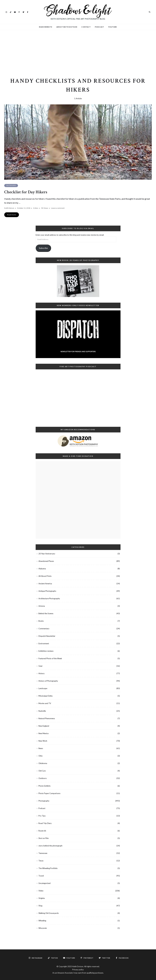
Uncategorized (44, 883)
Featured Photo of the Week (50, 658)
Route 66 (42, 831)
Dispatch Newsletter (47, 636)
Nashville (42, 711)
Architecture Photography (49, 598)
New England (44, 726)
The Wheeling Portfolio (48, 868)
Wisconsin (43, 928)
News (41, 748)
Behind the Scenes (46, 613)
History (42, 673)
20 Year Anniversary (47, 554)
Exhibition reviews (46, 651)
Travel (41, 876)
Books (41, 621)
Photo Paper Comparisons (49, 793)
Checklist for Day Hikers (26, 192)
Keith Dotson (9, 208)
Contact (86, 27)
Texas (41, 861)
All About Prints (45, 576)
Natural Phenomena (47, 718)
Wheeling (42, 921)
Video (41, 891)
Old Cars (42, 771)
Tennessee (43, 853)
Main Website (46, 27)
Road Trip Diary (45, 823)
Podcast (99, 27)
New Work (43, 741)
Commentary (44, 629)
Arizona (42, 606)
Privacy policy (78, 970)
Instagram (6, 12)
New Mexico (44, 733)
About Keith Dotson (67, 27)
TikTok (11, 12)
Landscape (43, 688)
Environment (44, 644)
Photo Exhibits (44, 786)
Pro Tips (42, 816)
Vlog (40, 906)
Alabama (42, 569)
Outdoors (11, 185)
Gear (41, 666)
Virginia (42, 898)
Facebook (28, 12)
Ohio (41, 756)
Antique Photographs (47, 591)
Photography (44, 801)
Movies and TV (45, 703)
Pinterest (19, 12)
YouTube (15, 12)
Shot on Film (44, 838)
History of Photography (48, 681)
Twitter (23, 12)
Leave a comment (58, 208)
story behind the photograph (50, 846)
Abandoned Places (46, 561)
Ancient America (45, 584)
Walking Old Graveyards (49, 913)
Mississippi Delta (45, 696)
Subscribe (43, 248)
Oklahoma (43, 763)
